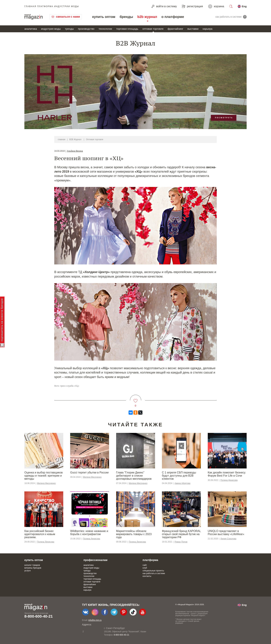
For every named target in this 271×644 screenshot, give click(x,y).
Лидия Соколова (228, 539)
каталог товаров (32, 565)
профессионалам (95, 560)
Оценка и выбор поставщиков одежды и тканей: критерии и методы (43, 476)
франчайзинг (175, 29)
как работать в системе (154, 573)
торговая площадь (127, 29)
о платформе (173, 17)
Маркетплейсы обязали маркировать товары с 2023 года (134, 534)
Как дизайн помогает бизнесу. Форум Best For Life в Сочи (227, 474)
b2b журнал (147, 17)
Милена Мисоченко (46, 483)
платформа (150, 560)
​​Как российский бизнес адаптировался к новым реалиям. (40, 534)
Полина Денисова (229, 480)
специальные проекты (153, 571)
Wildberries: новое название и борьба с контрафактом (89, 533)
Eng (244, 6)
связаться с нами (68, 17)
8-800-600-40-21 (39, 616)
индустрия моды (51, 29)
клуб (145, 568)
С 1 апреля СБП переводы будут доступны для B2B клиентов (179, 476)
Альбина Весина (75, 151)
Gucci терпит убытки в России (89, 473)
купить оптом (104, 17)
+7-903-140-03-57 (100, 635)
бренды (126, 17)
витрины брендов (33, 568)
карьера (207, 29)
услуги (27, 571)
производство (86, 29)
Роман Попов (181, 542)
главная (62, 139)
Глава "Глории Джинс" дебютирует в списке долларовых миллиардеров (134, 476)
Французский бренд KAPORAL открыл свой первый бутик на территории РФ (181, 534)
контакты (147, 576)
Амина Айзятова (182, 483)
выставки (193, 29)
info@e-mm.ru (95, 620)
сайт (145, 565)
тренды (69, 29)
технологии (105, 29)
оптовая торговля (153, 29)
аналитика (31, 29)
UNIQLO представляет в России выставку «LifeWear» (226, 533)
